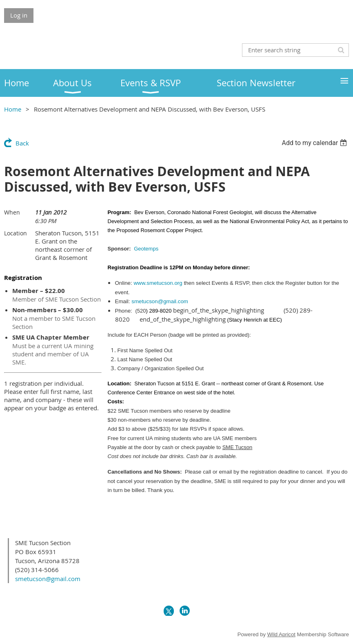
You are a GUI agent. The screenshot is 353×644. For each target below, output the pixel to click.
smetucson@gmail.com (160, 301)
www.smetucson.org (158, 283)
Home (13, 109)
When (12, 212)
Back (22, 143)
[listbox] (315, 143)
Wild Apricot (281, 634)
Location (16, 233)
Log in (19, 15)
